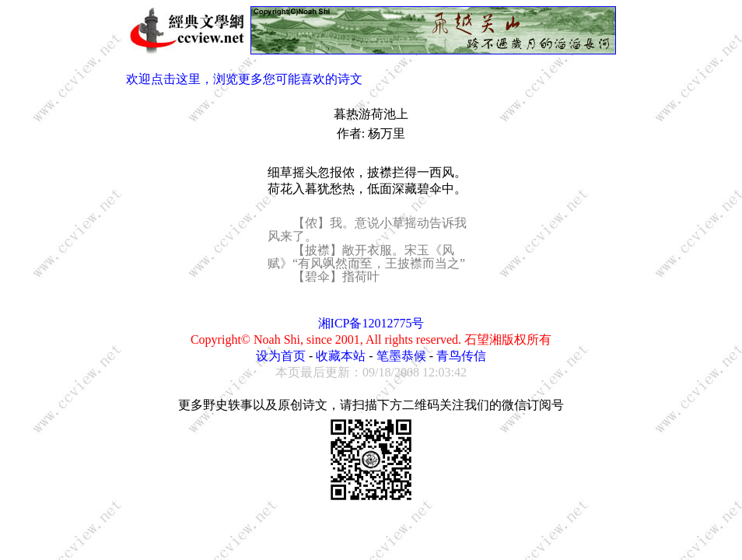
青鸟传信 (461, 356)
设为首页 (281, 356)
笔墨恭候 (401, 356)
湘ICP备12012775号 (371, 323)
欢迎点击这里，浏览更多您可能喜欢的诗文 (244, 79)
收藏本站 (341, 356)
